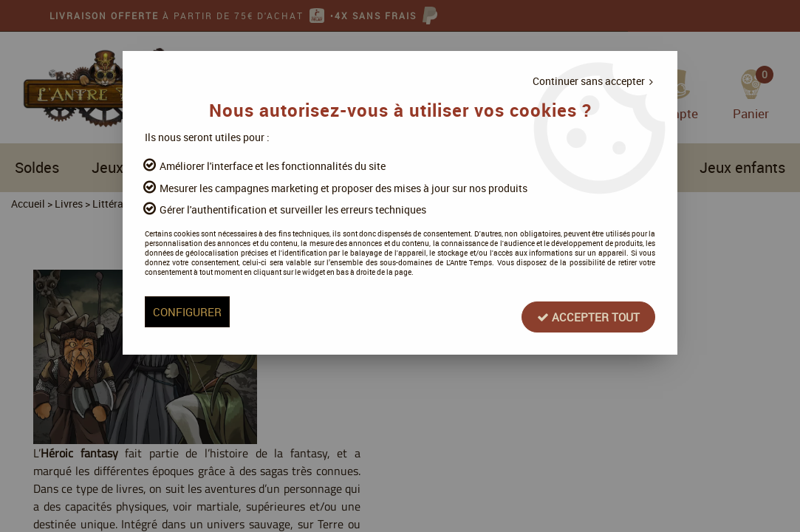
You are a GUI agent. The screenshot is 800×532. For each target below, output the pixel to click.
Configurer (246, 347)
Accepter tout (531, 347)
